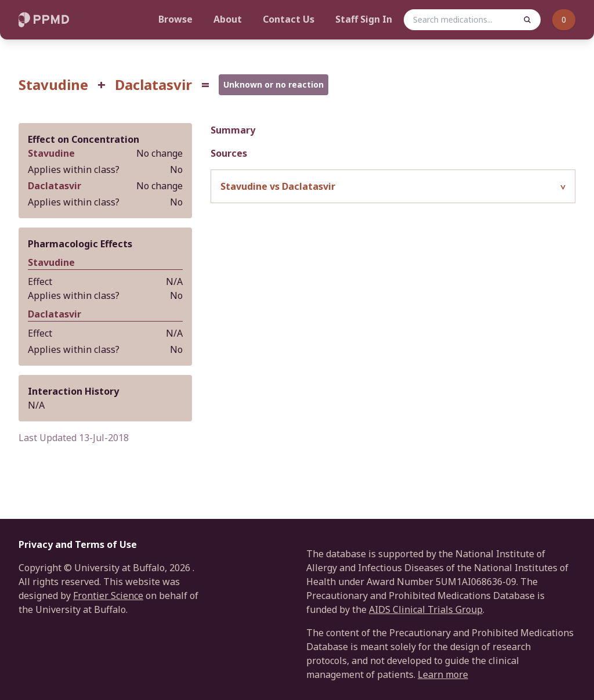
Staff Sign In (364, 19)
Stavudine (53, 85)
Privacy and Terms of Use (78, 544)
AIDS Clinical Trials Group (426, 609)
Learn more (443, 674)
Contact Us (289, 19)
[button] (393, 186)
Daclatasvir (153, 85)
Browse (175, 19)
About (228, 19)
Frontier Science (108, 596)
